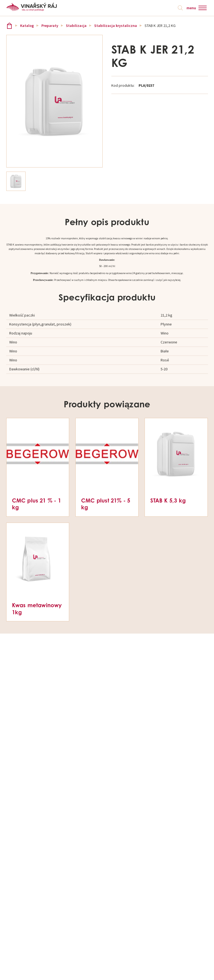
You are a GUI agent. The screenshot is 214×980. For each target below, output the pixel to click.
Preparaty (50, 26)
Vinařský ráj (9, 26)
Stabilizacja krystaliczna (116, 26)
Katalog (27, 26)
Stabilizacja (76, 26)
